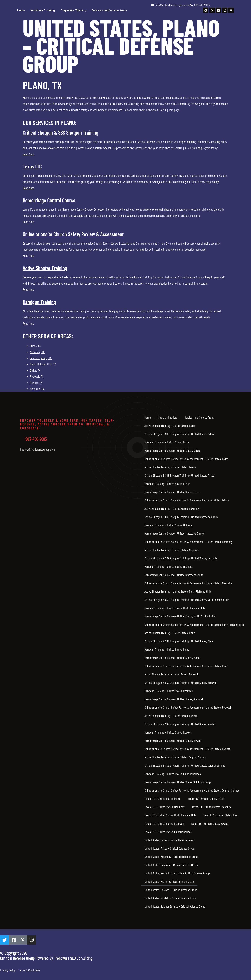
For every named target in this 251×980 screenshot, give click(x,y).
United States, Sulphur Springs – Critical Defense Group (175, 906)
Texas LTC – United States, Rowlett (210, 823)
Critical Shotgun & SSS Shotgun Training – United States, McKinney (181, 517)
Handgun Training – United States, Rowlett (168, 732)
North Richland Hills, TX (43, 364)
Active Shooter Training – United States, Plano (170, 633)
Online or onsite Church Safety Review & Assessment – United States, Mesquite (188, 583)
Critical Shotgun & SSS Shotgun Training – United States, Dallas (179, 434)
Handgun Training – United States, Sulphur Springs (173, 774)
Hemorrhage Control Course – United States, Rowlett (173, 741)
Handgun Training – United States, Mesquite (169, 566)
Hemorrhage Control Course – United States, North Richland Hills (180, 616)
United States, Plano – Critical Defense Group (169, 881)
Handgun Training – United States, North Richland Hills (175, 608)
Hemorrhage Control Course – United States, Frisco (172, 492)
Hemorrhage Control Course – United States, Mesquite (174, 575)
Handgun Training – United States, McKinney (169, 525)
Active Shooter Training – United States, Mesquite (172, 550)
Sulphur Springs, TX (41, 358)
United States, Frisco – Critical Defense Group (169, 848)
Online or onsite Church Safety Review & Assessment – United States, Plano (186, 666)
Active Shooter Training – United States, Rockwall (171, 674)
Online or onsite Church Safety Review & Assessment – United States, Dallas (186, 459)
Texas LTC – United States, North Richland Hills (170, 815)
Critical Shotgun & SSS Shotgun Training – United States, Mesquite (181, 558)
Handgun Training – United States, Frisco (167, 484)
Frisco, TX (35, 346)
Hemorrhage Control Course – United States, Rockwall (174, 699)
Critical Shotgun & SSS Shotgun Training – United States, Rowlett (180, 724)
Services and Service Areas (109, 10)
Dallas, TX (35, 370)
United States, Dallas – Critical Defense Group (169, 840)
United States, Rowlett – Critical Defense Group (170, 898)
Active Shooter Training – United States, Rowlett (171, 716)
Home (21, 10)
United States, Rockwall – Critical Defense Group (171, 890)
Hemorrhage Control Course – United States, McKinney (174, 533)
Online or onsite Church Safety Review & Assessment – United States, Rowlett (187, 749)
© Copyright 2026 (14, 953)
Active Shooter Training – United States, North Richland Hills (178, 591)
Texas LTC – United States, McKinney (165, 807)
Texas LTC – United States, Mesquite (212, 807)
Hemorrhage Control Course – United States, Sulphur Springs (178, 782)
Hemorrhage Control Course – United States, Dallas (172, 450)
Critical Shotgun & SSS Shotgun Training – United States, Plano (179, 641)
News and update (168, 417)
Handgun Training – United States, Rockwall (169, 691)
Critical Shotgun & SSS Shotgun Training (60, 132)
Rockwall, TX (37, 376)
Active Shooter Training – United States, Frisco (170, 467)
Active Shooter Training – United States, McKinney (172, 508)
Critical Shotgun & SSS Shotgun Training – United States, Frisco (179, 475)
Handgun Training (39, 302)
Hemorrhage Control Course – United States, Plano (172, 658)
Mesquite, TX (37, 389)
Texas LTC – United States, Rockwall (164, 823)
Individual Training (43, 10)
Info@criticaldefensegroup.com (37, 449)
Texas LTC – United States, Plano (221, 815)
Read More (28, 154)
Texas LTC (32, 166)
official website (103, 97)
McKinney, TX (37, 352)
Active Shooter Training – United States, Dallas (170, 426)
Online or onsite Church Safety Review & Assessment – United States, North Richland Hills (194, 625)
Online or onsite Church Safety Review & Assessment (73, 234)
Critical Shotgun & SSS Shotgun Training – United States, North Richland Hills (187, 600)
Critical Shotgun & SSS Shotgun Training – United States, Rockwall (181, 683)
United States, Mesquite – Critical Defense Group (171, 865)
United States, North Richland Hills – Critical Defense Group (177, 873)
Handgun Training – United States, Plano (167, 649)
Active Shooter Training (45, 268)
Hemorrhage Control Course (49, 200)
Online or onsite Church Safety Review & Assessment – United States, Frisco (187, 500)
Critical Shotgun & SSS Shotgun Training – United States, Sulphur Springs (185, 765)
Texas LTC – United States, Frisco (206, 799)
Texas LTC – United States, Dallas (162, 799)
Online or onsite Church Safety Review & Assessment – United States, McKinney (188, 542)
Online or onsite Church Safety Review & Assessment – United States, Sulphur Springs (192, 790)
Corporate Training (73, 10)
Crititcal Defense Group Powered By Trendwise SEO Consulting (46, 958)
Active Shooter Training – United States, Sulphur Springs (175, 757)
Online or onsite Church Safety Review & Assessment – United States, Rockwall (188, 707)
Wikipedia (168, 110)
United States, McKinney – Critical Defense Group (171, 857)
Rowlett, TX (36, 383)
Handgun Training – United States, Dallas (167, 442)
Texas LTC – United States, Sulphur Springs (168, 832)
